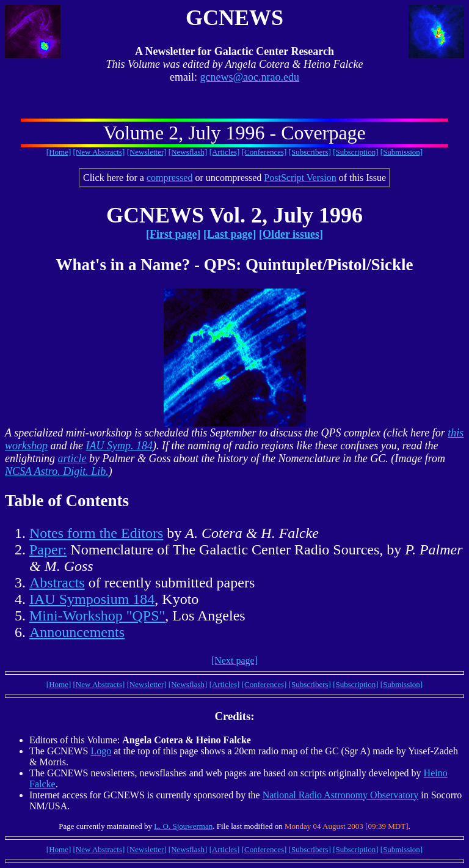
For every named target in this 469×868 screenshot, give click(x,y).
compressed (170, 178)
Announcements (77, 632)
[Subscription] (355, 152)
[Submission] (402, 152)
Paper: (48, 550)
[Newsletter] (147, 152)
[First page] (173, 234)
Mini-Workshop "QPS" (97, 616)
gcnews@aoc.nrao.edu (249, 77)
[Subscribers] (310, 152)
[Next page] (234, 660)
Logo (101, 751)
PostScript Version (300, 178)
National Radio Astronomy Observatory (341, 795)
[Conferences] (264, 152)
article (72, 458)
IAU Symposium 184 (92, 599)
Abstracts (57, 583)
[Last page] (230, 234)
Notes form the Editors (96, 533)
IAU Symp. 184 (119, 446)
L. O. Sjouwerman (183, 826)
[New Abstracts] (99, 152)
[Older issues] (291, 234)
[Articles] (225, 152)
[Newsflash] (188, 152)
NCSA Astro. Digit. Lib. (57, 471)
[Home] (59, 152)
